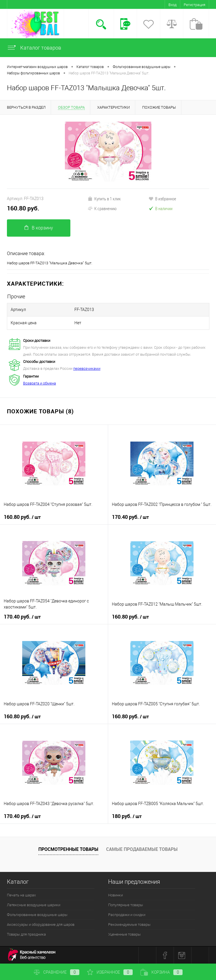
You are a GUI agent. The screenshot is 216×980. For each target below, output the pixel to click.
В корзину (39, 228)
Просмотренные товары (68, 849)
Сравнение (57, 972)
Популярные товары (126, 905)
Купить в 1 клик (104, 199)
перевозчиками (87, 369)
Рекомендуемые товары (129, 925)
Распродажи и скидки (127, 915)
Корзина (161, 972)
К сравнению (102, 208)
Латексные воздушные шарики (34, 905)
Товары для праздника (26, 934)
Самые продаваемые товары (142, 849)
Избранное (110, 972)
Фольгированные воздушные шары (37, 915)
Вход (172, 5)
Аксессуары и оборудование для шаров (41, 925)
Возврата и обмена (40, 383)
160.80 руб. (23, 208)
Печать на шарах (21, 895)
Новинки (115, 895)
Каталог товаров (34, 48)
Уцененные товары (124, 934)
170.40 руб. (130, 517)
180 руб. (127, 816)
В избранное (162, 199)
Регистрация (195, 5)
